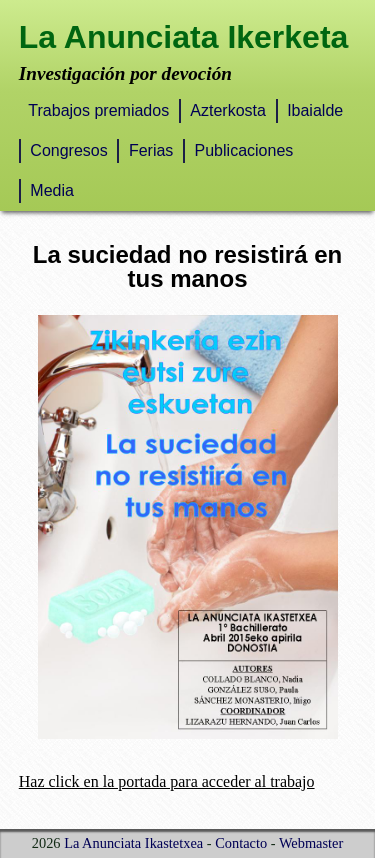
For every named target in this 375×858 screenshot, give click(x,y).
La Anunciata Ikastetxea (133, 843)
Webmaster (311, 843)
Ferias (151, 150)
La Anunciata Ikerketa (184, 37)
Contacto (241, 843)
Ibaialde (315, 110)
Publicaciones (244, 150)
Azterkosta (228, 110)
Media (52, 190)
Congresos (68, 150)
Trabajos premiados (98, 110)
